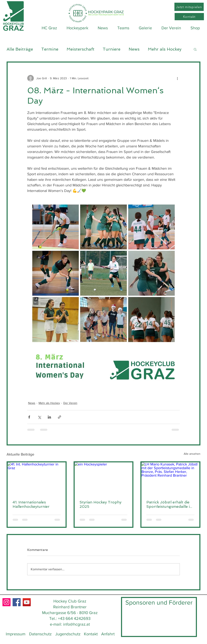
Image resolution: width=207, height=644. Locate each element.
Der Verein (70, 403)
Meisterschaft (81, 49)
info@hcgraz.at (76, 624)
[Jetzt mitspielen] (189, 7)
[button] (195, 49)
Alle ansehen (192, 454)
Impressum (16, 634)
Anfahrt (108, 634)
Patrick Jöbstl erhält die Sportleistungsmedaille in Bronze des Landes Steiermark (169, 504)
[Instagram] (6, 602)
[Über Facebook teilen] (29, 417)
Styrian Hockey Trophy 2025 (101, 504)
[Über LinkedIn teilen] (49, 417)
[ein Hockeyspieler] (104, 479)
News (134, 49)
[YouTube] (27, 602)
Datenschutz (40, 634)
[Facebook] (17, 602)
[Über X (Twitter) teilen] (39, 417)
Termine (50, 49)
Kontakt (91, 634)
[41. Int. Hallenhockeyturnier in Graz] (37, 479)
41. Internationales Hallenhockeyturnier (31, 504)
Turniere (112, 49)
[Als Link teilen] (59, 417)
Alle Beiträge (20, 49)
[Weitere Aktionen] (177, 78)
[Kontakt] (189, 17)
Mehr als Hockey (165, 49)
